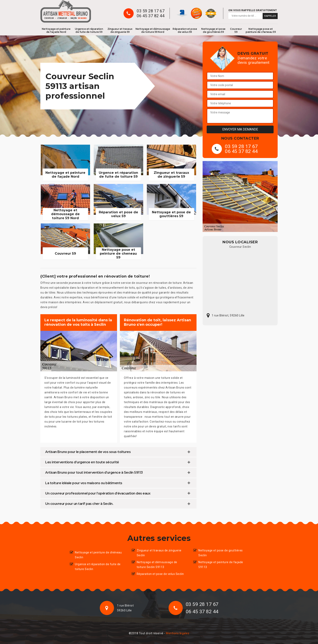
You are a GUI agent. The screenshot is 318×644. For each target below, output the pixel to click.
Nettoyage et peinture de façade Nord (56, 30)
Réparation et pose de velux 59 (185, 30)
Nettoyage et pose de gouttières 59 (213, 30)
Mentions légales (178, 633)
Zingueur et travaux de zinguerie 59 (120, 30)
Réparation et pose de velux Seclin (160, 574)
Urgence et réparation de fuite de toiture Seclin (98, 567)
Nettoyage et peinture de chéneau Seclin (98, 555)
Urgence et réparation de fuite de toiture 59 (89, 30)
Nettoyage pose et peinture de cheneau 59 (261, 30)
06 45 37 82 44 (151, 16)
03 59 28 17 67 (151, 11)
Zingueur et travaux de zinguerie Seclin (159, 553)
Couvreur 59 (236, 30)
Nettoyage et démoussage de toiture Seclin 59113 (157, 565)
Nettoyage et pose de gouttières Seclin (221, 553)
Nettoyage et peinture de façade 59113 (221, 565)
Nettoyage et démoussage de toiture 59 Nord (153, 30)
